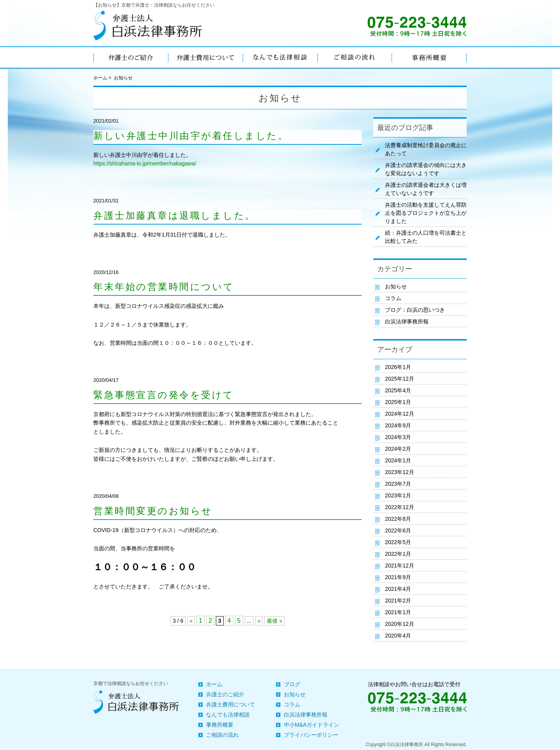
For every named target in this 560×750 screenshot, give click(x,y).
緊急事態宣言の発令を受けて (164, 395)
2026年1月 (398, 367)
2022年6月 (398, 530)
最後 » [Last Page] (275, 621)
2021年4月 (398, 589)
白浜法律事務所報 (407, 321)
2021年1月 (398, 612)
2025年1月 (398, 402)
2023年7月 (398, 484)
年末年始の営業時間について (164, 287)
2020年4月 (398, 636)
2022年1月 (398, 554)
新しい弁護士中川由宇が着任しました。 (191, 136)
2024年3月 (398, 437)
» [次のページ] (259, 621)
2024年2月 (398, 449)
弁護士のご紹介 (225, 694)
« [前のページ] (191, 621)
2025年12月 (400, 379)
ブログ (292, 684)
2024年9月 (398, 425)
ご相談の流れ (222, 735)
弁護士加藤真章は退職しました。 (175, 216)
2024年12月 (400, 414)
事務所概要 (220, 725)
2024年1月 (398, 460)
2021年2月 (398, 601)
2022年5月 (398, 542)
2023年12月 (400, 472)
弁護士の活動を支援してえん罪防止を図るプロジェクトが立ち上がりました (426, 213)
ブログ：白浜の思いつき (415, 310)
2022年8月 (398, 519)
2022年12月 (400, 507)
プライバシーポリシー (311, 735)
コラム (393, 298)
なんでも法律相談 (228, 715)
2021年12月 (400, 566)
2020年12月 (400, 624)
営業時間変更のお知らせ (153, 511)
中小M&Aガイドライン (311, 725)
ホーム (100, 78)
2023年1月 (398, 495)
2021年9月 (398, 577)
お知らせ (396, 286)
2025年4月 (398, 390)
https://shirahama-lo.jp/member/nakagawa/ (145, 163)
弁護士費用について (231, 704)
